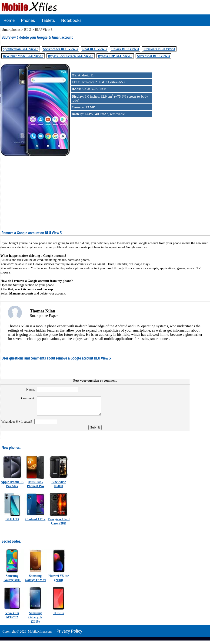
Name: (28, 389)
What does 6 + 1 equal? (18, 425)
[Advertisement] (105, 190)
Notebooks (71, 20)
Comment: (25, 398)
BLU (28, 30)
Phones (28, 20)
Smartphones (11, 30)
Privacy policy (69, 635)
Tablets (48, 20)
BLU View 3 (44, 30)
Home (9, 20)
